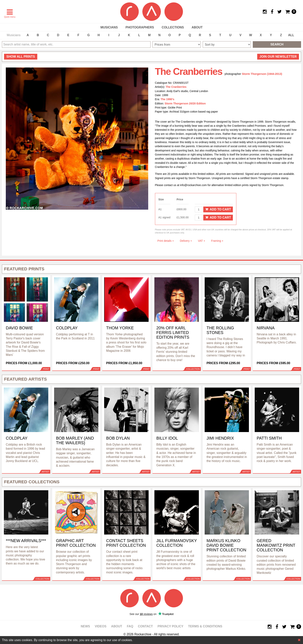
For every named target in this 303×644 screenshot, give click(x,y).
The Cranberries (176, 87)
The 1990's (167, 99)
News (85, 626)
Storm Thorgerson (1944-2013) (262, 74)
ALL (291, 35)
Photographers (140, 27)
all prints (21, 57)
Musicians (109, 27)
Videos (100, 626)
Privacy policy (170, 626)
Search (277, 44)
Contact (145, 626)
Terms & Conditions (205, 626)
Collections (173, 27)
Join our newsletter (278, 57)
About (197, 27)
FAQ (130, 626)
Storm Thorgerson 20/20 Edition (185, 103)
